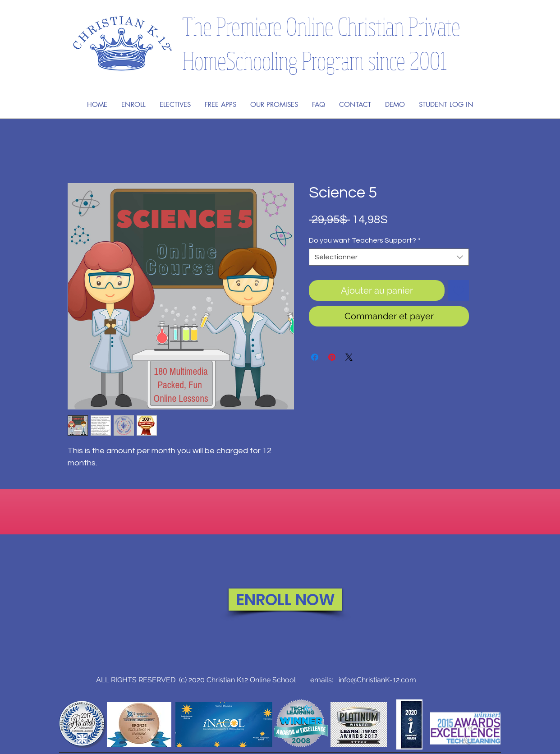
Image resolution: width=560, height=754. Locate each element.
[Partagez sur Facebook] (315, 357)
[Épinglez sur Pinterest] (332, 357)
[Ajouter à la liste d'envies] (459, 290)
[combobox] (389, 257)
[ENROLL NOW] (285, 600)
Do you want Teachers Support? (365, 240)
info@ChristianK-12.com (377, 680)
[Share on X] (349, 357)
